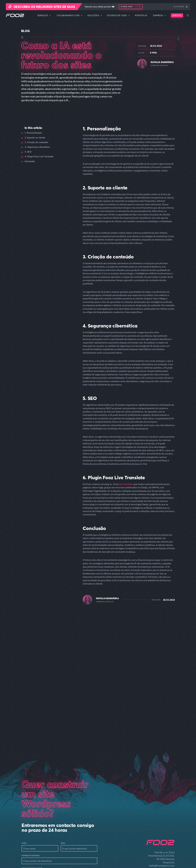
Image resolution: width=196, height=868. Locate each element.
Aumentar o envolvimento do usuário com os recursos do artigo (147, 659)
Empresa (160, 15)
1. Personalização (33, 133)
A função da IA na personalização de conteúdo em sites (50, 659)
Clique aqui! (127, 7)
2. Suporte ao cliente (35, 138)
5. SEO (28, 152)
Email (63, 793)
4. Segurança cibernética (37, 147)
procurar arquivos (43, 850)
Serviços (44, 15)
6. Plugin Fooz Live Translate (39, 157)
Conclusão (30, 161)
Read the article (34, 669)
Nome (24, 793)
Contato (177, 15)
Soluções (95, 15)
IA (22, 37)
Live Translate (125, 484)
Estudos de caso (119, 15)
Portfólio (141, 15)
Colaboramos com (70, 15)
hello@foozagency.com (162, 815)
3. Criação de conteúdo (36, 142)
